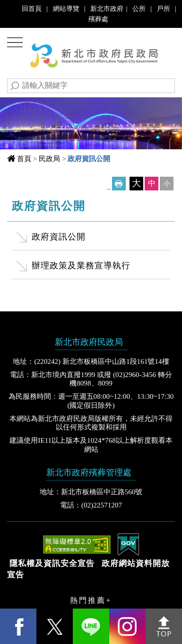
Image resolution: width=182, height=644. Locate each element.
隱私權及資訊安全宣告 (52, 563)
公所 (139, 9)
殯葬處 (98, 19)
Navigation (17, 44)
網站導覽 (66, 9)
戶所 (164, 9)
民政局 (49, 159)
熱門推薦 (88, 600)
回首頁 (32, 9)
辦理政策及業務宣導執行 (81, 266)
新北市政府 (107, 9)
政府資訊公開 (59, 237)
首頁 (24, 159)
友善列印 (119, 184)
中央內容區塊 (37, 203)
